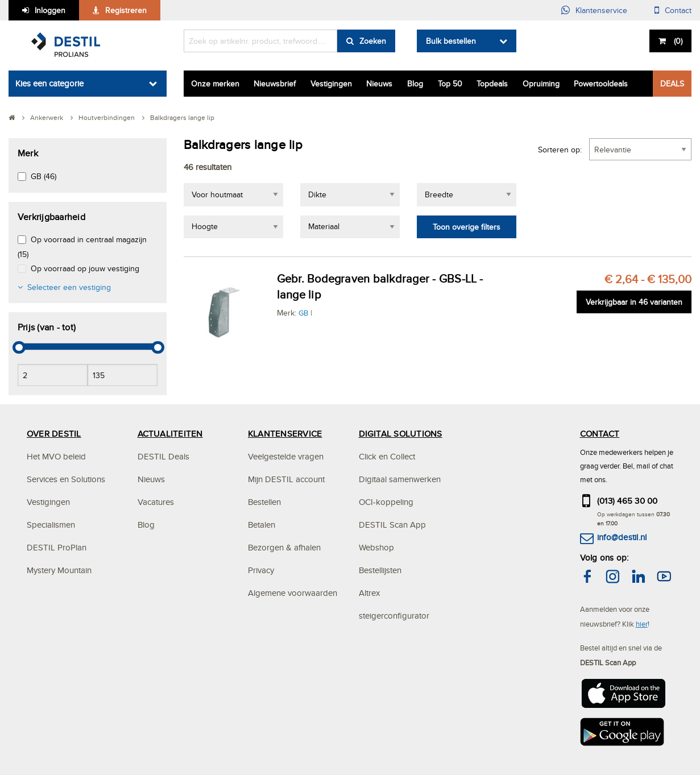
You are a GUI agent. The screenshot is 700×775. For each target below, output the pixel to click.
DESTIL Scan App (392, 525)
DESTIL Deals (163, 456)
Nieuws (379, 84)
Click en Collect (387, 456)
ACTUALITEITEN (170, 434)
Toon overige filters (467, 227)
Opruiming (541, 84)
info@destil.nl (622, 537)
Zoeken (373, 41)
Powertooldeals (601, 84)
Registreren (126, 10)
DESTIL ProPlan (57, 547)
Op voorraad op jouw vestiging (85, 268)
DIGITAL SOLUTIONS (401, 434)
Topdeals (492, 84)
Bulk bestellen (451, 41)
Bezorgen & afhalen (284, 547)
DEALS (672, 84)
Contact (678, 10)
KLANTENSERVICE (285, 434)
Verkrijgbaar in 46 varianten (634, 302)
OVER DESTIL (54, 434)
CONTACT (600, 434)
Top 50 (450, 84)
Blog (415, 84)
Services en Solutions (66, 479)
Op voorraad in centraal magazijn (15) (82, 246)
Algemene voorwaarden (293, 593)
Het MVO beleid (56, 456)
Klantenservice (601, 10)
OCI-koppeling (386, 502)
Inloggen (50, 10)
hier (642, 624)
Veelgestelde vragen (286, 456)
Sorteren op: (560, 150)
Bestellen (264, 502)
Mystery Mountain (59, 570)
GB (303, 313)
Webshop (376, 547)
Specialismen (51, 525)
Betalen (262, 525)
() (677, 41)
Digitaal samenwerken (400, 479)
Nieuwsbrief (275, 84)
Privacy (261, 570)
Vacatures (156, 502)
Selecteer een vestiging (69, 287)
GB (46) (44, 176)
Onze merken (215, 84)
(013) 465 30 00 (627, 501)
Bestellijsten (380, 570)
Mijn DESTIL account (286, 479)
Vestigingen (331, 84)
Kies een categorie (49, 83)
